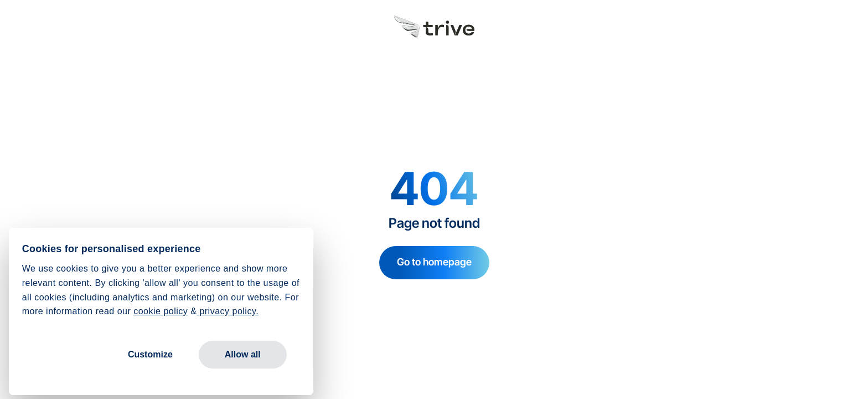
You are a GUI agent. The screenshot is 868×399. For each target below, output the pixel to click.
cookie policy (161, 311)
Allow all (243, 354)
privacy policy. (228, 311)
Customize (150, 354)
